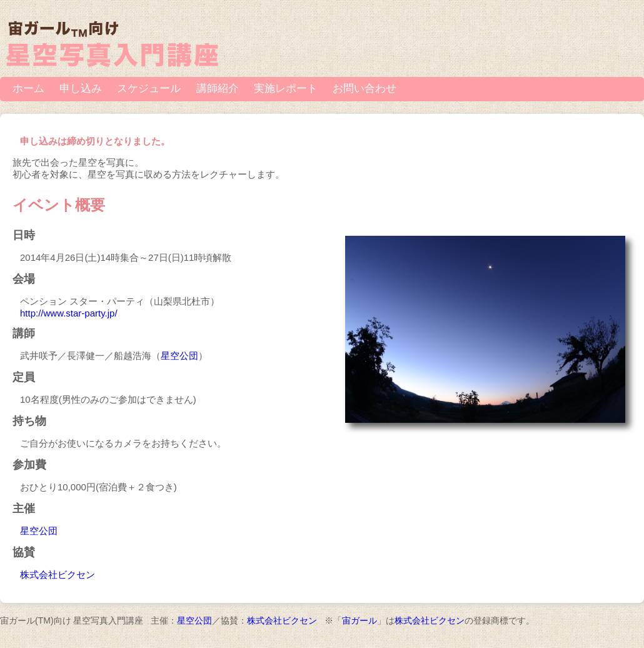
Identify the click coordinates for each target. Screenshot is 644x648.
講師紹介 (218, 89)
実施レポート (286, 89)
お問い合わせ (365, 89)
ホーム (28, 89)
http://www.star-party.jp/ (69, 313)
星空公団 (179, 356)
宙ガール (360, 620)
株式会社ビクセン (58, 575)
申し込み (81, 89)
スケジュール (149, 89)
